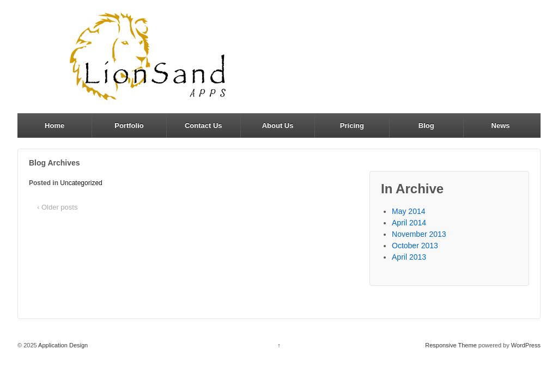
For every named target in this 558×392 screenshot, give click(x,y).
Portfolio (129, 125)
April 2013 (409, 257)
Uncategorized (81, 183)
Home (54, 125)
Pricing (352, 125)
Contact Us (204, 125)
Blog (426, 125)
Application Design (63, 345)
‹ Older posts (57, 207)
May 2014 (408, 211)
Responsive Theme (451, 345)
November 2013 (419, 234)
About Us (278, 125)
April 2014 (409, 223)
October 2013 (415, 246)
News (501, 125)
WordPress (526, 345)
